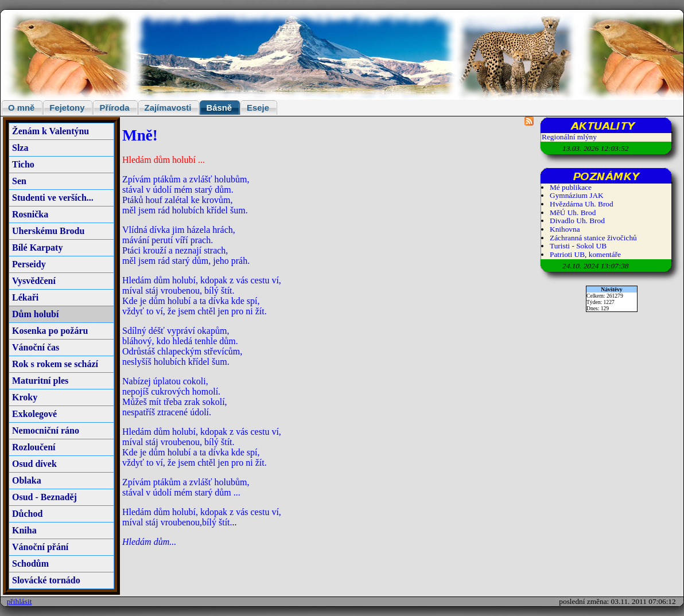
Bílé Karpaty (37, 247)
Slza (20, 148)
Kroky (25, 397)
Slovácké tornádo (46, 580)
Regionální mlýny (569, 137)
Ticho (23, 164)
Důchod (27, 514)
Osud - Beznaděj (44, 497)
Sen (19, 181)
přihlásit (20, 601)
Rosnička (30, 214)
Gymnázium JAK (577, 195)
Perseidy (29, 264)
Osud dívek (34, 464)
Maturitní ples (40, 381)
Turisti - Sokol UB (578, 246)
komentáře (605, 254)
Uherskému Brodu (48, 231)
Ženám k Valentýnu (50, 131)
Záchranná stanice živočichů (593, 238)
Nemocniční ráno (46, 430)
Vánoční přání (40, 547)
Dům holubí (35, 314)
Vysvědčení (34, 281)
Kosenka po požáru (50, 331)
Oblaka (27, 480)
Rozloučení (34, 447)
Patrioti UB (567, 254)
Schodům (30, 564)
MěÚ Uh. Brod (573, 213)
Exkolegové (34, 414)
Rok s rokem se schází (55, 364)
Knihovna (565, 229)
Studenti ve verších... (53, 198)
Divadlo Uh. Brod (577, 221)
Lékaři (25, 297)
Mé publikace (571, 187)
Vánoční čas (36, 347)
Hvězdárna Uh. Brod (582, 204)
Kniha (24, 530)
